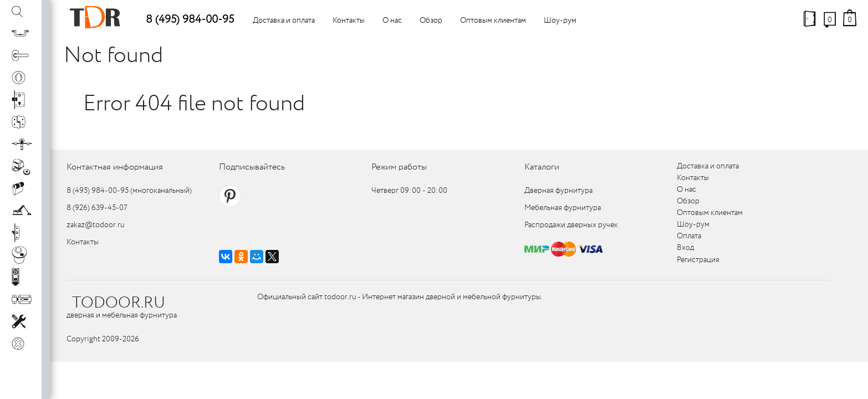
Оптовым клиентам (493, 21)
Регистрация (698, 260)
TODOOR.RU (119, 303)
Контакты (349, 21)
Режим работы (399, 167)
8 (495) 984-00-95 (190, 20)
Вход (685, 248)
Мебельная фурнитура (563, 208)
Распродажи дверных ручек (571, 225)
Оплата (689, 236)
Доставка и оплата (284, 21)
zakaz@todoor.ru (96, 225)
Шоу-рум (560, 21)
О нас (392, 21)
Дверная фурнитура (558, 191)
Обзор (431, 21)
